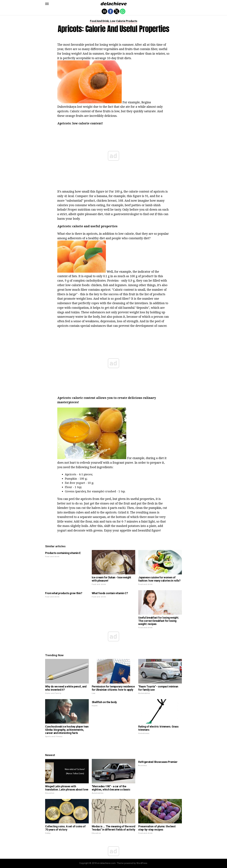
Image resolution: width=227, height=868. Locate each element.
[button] (47, 4)
